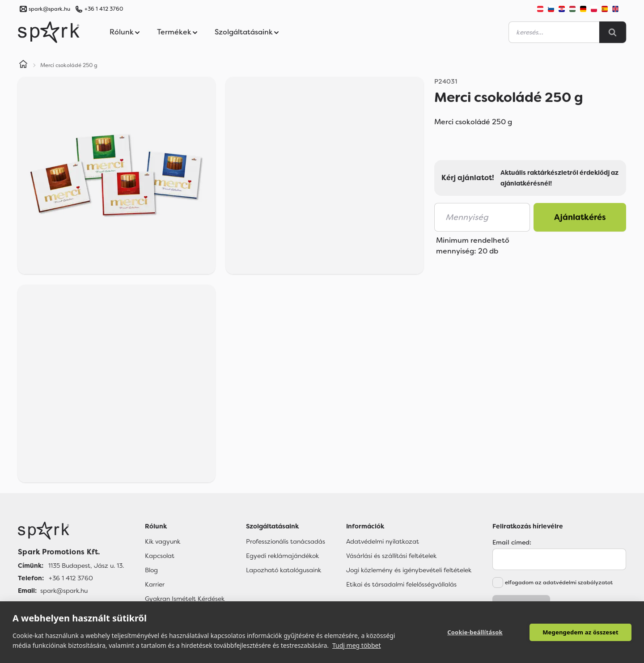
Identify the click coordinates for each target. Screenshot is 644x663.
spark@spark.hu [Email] (64, 591)
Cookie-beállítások (475, 632)
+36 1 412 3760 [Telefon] (71, 578)
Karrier (155, 584)
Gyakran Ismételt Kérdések (185, 599)
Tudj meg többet (357, 645)
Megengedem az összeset (580, 632)
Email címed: (512, 542)
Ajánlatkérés (580, 217)
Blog (151, 570)
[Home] (23, 65)
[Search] (613, 32)
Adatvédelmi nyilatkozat (383, 541)
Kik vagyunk (163, 541)
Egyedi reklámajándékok (282, 556)
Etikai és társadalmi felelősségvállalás (401, 584)
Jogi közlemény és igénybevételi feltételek (409, 570)
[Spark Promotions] (49, 32)
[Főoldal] (71, 531)
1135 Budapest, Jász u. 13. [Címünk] (86, 566)
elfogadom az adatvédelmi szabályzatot (559, 583)
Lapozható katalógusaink (284, 570)
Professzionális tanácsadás (286, 541)
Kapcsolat (160, 556)
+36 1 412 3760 (104, 9)
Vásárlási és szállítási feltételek (391, 556)
